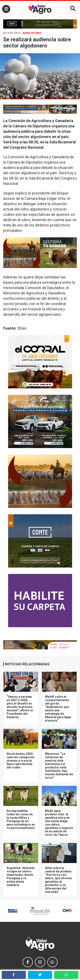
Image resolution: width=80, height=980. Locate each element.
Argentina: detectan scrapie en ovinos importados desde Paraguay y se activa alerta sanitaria (21, 876)
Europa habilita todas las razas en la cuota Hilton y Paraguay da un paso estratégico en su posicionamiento (21, 819)
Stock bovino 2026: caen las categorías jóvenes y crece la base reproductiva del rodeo (21, 761)
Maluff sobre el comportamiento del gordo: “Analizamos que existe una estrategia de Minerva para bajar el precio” (58, 709)
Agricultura (32, 33)
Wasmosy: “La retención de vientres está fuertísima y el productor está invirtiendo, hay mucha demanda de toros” (59, 766)
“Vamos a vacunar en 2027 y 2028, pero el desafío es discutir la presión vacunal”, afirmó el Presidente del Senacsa (20, 707)
